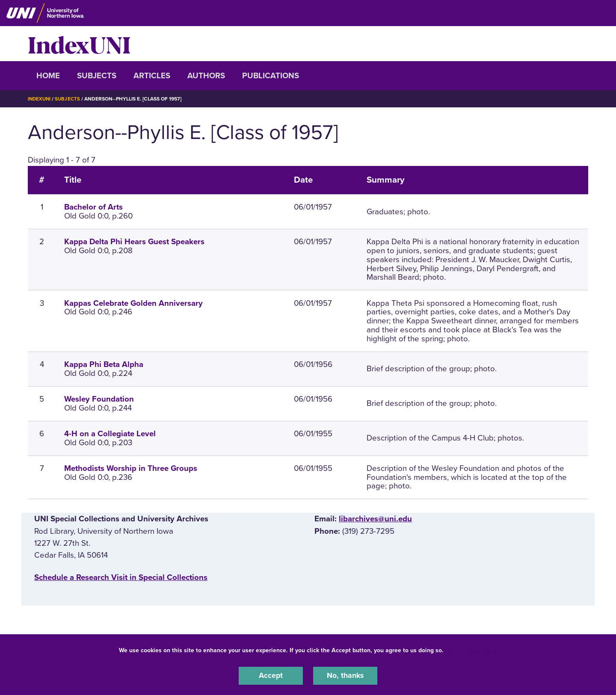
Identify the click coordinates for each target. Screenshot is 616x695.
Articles (152, 76)
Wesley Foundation (99, 399)
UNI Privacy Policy (472, 649)
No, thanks (345, 675)
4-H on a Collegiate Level (110, 433)
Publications (271, 76)
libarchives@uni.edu (375, 519)
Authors (206, 76)
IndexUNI (79, 44)
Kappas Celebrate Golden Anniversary (133, 303)
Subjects (97, 76)
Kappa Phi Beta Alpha (104, 364)
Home (48, 76)
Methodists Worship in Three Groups (131, 468)
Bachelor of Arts (93, 207)
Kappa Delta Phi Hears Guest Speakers (134, 242)
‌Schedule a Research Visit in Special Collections (121, 577)
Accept (271, 675)
